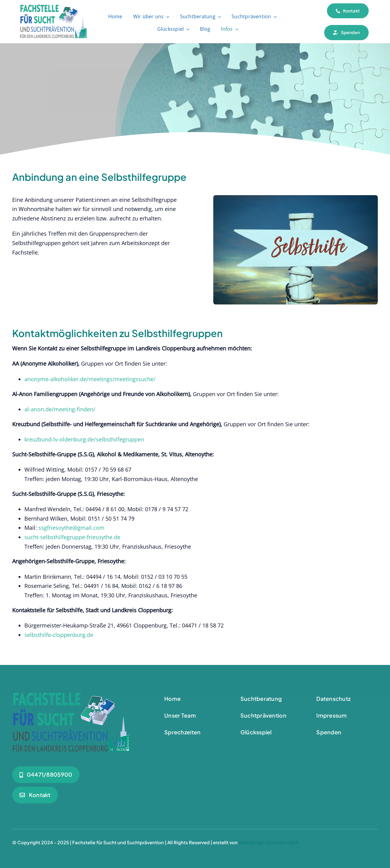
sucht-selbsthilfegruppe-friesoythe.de (72, 537)
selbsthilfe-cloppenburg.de (59, 635)
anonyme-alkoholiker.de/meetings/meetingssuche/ (90, 379)
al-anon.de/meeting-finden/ (60, 409)
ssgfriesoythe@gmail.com (71, 528)
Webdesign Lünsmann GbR (268, 842)
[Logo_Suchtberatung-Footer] (72, 695)
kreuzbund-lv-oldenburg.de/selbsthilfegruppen (84, 439)
